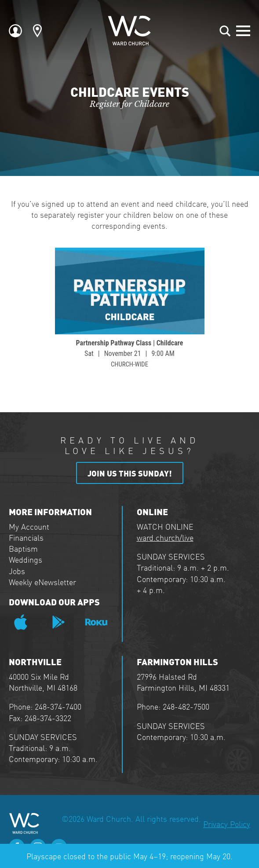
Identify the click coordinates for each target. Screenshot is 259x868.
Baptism (23, 548)
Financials (26, 537)
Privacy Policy (227, 824)
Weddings (26, 559)
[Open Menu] (243, 31)
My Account (29, 526)
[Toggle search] (225, 31)
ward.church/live (165, 537)
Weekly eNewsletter (42, 582)
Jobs (17, 571)
